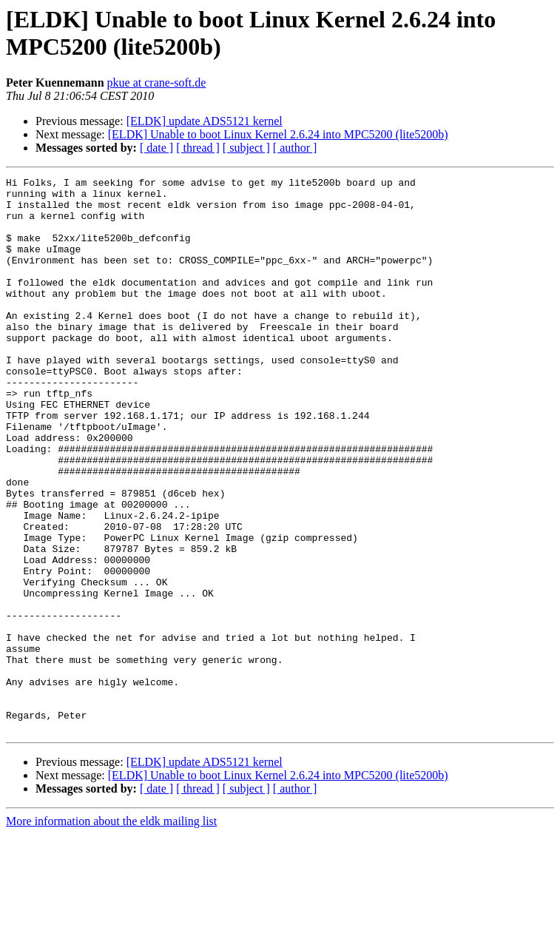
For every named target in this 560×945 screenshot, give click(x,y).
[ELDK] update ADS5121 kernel (205, 121)
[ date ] (156, 148)
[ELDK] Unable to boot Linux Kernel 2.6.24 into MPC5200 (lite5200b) (278, 134)
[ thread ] (198, 148)
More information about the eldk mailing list (111, 932)
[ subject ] (246, 148)
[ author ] (295, 148)
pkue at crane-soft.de (157, 83)
